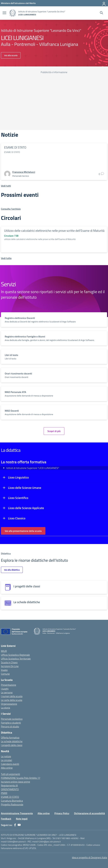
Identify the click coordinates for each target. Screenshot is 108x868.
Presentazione (9, 685)
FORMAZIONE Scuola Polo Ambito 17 (21, 778)
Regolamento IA (9, 785)
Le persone (7, 692)
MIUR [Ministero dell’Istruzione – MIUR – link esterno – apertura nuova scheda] (4, 651)
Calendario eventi (10, 764)
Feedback (6, 819)
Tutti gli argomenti (10, 774)
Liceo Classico (17, 518)
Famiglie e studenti (11, 723)
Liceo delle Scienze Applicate (26, 508)
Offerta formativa (10, 737)
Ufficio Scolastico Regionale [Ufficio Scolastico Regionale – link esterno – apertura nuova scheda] (15, 655)
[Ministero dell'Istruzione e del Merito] (18, 3)
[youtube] (19, 825)
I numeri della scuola (12, 696)
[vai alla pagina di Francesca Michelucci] (24, 172)
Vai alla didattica (12, 570)
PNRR (4, 793)
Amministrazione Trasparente (17, 813)
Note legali (22, 819)
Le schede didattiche (12, 741)
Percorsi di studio (10, 726)
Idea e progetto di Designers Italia (89, 857)
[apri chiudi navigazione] (4, 13)
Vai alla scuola (11, 55)
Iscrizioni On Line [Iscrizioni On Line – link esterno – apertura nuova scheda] (10, 666)
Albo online (7, 768)
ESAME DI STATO (15, 147)
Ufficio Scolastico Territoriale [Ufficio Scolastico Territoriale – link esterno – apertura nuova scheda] (16, 659)
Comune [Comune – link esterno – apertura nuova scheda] (5, 674)
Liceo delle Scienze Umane (25, 488)
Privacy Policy (62, 813)
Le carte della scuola (12, 700)
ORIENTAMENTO (10, 789)
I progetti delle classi (12, 745)
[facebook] (15, 825)
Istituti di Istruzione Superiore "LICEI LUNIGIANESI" (33, 468)
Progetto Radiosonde (12, 804)
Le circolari (6, 760)
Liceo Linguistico (18, 477)
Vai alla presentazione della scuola (23, 531)
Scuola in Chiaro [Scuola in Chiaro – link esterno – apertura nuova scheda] (9, 662)
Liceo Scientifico (18, 498)
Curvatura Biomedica (12, 801)
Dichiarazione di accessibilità (89, 813)
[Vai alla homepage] (13, 13)
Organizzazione (9, 704)
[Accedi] (104, 3)
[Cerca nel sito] (101, 13)
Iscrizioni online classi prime (15, 782)
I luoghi (5, 689)
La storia (5, 708)
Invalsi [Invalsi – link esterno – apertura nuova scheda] (4, 670)
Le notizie (6, 756)
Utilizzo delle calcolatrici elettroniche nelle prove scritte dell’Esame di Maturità (54, 231)
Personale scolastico (12, 719)
